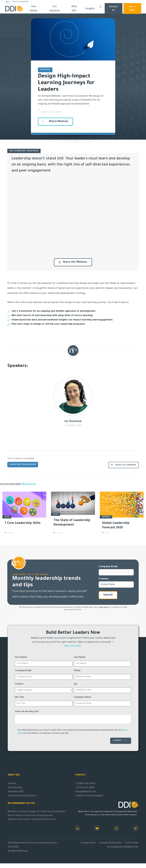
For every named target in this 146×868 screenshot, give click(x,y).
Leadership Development (23, 465)
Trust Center (131, 843)
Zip (75, 684)
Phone (77, 671)
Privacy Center (88, 843)
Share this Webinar (73, 262)
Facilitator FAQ (16, 792)
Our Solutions (55, 8)
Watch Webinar (56, 122)
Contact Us (114, 9)
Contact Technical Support (90, 796)
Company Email (108, 567)
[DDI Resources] (136, 828)
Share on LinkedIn (123, 465)
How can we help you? (27, 712)
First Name (21, 657)
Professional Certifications (22, 796)
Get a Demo (132, 9)
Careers (12, 784)
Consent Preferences (110, 843)
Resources (29, 485)
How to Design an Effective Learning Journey (30, 816)
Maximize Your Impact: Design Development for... (33, 819)
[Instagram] (116, 828)
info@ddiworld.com (86, 792)
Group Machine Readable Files (123, 847)
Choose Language (20, 2)
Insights (90, 8)
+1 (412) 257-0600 (85, 788)
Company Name (82, 697)
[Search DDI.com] (100, 8)
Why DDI (74, 8)
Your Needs (34, 8)
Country (104, 579)
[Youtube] (97, 828)
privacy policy (103, 607)
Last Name (80, 657)
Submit (108, 595)
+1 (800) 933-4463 (85, 784)
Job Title (19, 697)
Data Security (15, 788)
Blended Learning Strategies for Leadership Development (37, 812)
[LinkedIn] (78, 828)
